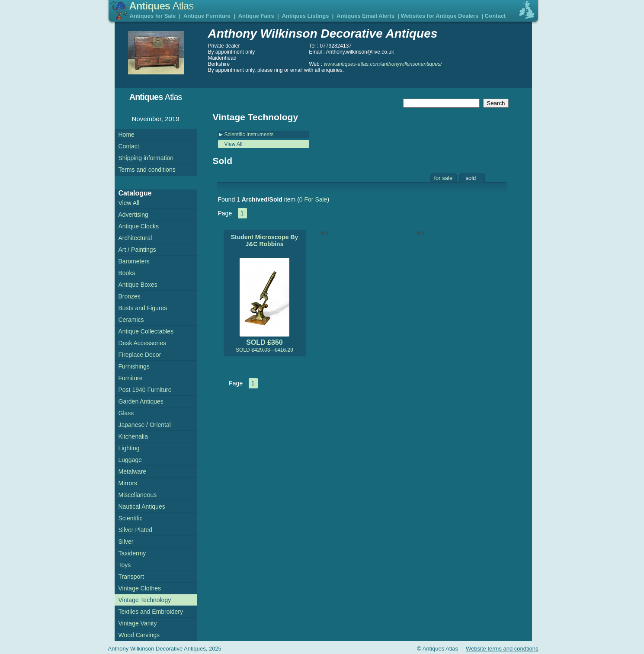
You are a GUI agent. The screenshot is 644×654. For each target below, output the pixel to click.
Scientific (131, 518)
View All (234, 144)
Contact (495, 16)
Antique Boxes (138, 285)
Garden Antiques (141, 401)
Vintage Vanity (138, 623)
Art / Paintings (137, 250)
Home (127, 135)
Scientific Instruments (249, 135)
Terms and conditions (147, 170)
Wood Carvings (139, 635)
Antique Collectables (146, 331)
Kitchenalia (133, 436)
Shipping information (146, 158)
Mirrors (128, 483)
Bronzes (130, 296)
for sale (444, 178)
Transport (131, 577)
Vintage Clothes (140, 588)
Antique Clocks (139, 226)
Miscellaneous (138, 495)
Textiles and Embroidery (151, 612)
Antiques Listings (305, 16)
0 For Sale (313, 199)
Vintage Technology (145, 600)
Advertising (133, 215)
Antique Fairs (256, 16)
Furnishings (134, 366)
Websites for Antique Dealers (439, 16)
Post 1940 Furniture (145, 390)
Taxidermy (132, 553)
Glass (126, 413)
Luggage (130, 460)
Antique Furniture (207, 16)
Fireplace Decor (140, 355)
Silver (126, 542)
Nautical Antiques (142, 507)
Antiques (162, 6)
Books (127, 273)
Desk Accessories (142, 343)
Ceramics (131, 320)
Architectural (135, 238)
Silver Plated (136, 530)
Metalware (133, 471)
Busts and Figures (143, 308)
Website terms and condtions (502, 649)
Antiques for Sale (153, 16)
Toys (125, 565)
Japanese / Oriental (145, 425)
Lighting (129, 448)
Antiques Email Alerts (365, 16)
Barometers (134, 261)
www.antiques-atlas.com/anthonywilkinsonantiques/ (383, 64)
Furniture (131, 378)
